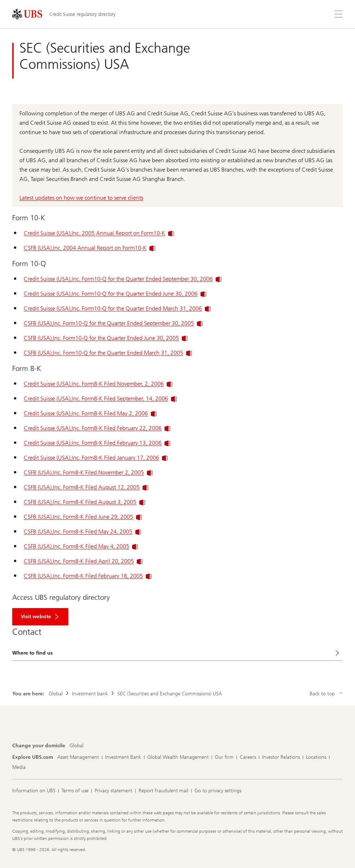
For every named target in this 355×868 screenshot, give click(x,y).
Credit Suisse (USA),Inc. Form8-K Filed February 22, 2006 (97, 428)
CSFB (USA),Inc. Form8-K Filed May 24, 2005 (82, 532)
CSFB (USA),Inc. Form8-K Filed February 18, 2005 (88, 576)
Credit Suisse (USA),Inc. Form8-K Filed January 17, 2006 (96, 458)
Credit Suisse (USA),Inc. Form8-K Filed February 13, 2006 (97, 443)
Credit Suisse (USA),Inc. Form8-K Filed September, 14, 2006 (100, 398)
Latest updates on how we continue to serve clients (81, 198)
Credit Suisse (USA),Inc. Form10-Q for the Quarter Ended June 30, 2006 (115, 294)
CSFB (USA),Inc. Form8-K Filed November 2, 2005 (88, 472)
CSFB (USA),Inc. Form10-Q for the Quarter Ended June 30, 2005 (106, 338)
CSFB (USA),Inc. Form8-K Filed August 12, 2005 (86, 487)
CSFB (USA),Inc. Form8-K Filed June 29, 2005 (83, 517)
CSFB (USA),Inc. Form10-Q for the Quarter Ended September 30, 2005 (113, 323)
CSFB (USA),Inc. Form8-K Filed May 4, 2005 (81, 546)
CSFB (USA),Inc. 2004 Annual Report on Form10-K (89, 248)
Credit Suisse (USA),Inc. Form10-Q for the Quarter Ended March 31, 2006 (117, 308)
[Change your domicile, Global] (77, 746)
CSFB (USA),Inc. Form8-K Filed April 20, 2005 (83, 561)
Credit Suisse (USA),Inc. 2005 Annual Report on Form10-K (99, 233)
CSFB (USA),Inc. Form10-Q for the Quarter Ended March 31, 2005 (108, 353)
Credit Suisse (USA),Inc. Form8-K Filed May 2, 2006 (90, 413)
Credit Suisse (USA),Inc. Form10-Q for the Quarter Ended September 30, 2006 (123, 279)
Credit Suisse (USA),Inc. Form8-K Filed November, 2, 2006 (98, 384)
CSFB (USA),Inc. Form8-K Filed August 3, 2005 (84, 502)
